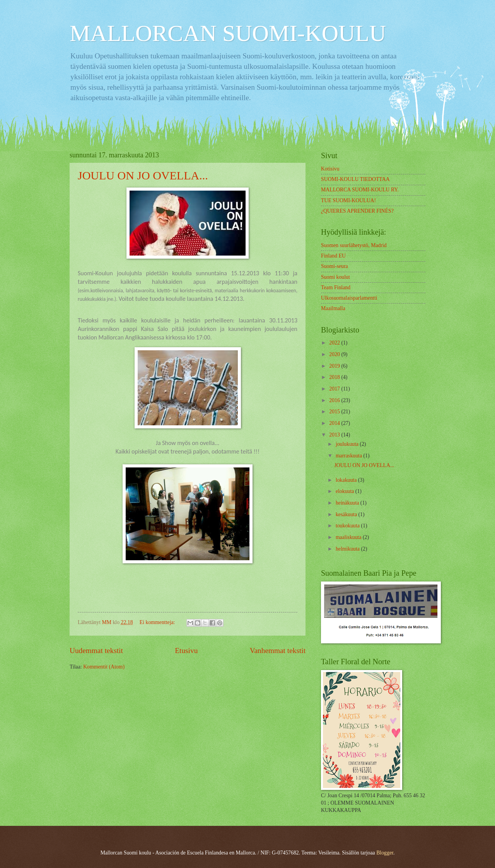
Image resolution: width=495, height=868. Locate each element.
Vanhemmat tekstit (278, 651)
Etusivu (186, 651)
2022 (335, 343)
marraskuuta (350, 456)
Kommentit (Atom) (104, 667)
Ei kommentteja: (158, 622)
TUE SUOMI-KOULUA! (348, 200)
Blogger (385, 853)
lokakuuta (347, 480)
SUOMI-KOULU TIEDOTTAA (355, 179)
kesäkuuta (347, 514)
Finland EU (333, 256)
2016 (335, 400)
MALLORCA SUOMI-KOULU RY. (360, 190)
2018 (335, 377)
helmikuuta (348, 549)
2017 (335, 389)
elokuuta (346, 491)
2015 (335, 412)
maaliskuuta (349, 537)
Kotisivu (330, 169)
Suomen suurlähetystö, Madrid (354, 245)
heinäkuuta (348, 503)
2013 (335, 435)
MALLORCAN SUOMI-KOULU (228, 33)
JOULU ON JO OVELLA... (143, 175)
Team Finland (336, 287)
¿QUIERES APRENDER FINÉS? (357, 211)
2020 (335, 354)
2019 (335, 366)
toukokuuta (348, 526)
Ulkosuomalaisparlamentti (349, 298)
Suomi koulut (335, 277)
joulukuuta (348, 444)
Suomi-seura (335, 266)
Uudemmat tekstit (96, 651)
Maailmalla (333, 308)
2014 (335, 423)
